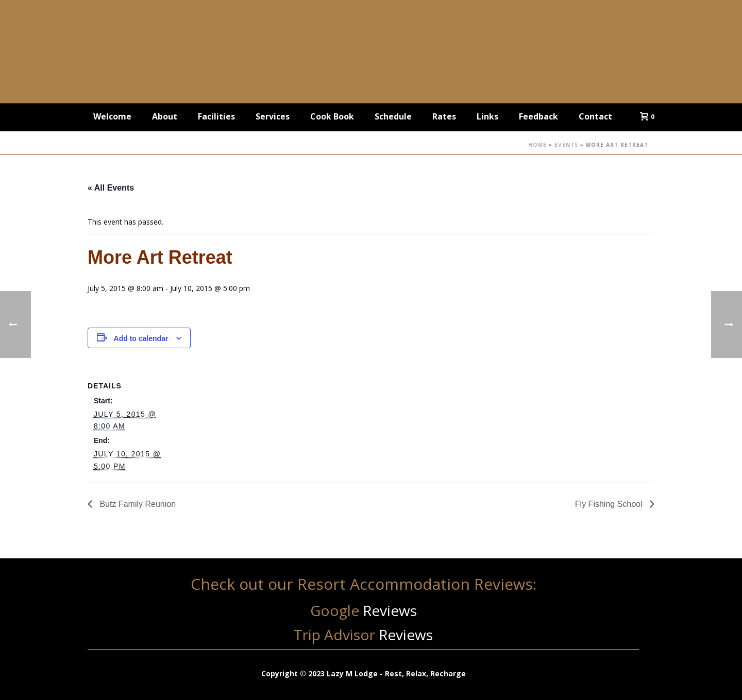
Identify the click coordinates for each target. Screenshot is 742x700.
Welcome (112, 116)
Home (537, 145)
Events (566, 145)
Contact (595, 116)
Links (487, 116)
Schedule (393, 116)
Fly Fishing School (610, 504)
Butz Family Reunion (137, 504)
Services (273, 116)
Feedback (538, 116)
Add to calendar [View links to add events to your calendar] (141, 338)
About (165, 116)
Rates (444, 116)
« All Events (111, 188)
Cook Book (332, 116)
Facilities (216, 116)
